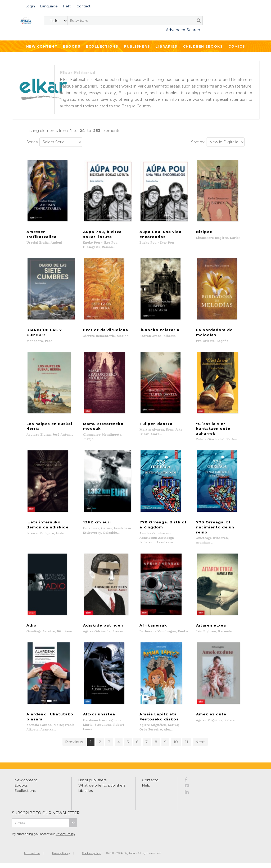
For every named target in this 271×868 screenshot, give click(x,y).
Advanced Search (183, 30)
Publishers (137, 46)
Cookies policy (91, 858)
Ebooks (72, 46)
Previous (74, 747)
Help (146, 790)
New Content (42, 46)
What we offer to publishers (102, 790)
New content (26, 785)
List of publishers (92, 785)
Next (200, 747)
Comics (237, 46)
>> (73, 828)
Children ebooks (203, 46)
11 (187, 747)
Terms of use (32, 858)
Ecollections (102, 46)
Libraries (166, 46)
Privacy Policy (65, 839)
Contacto (150, 785)
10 (176, 747)
